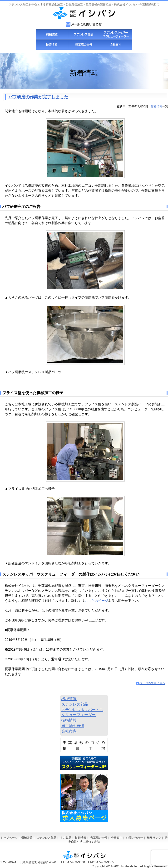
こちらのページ (96, 601)
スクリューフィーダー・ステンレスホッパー (116, 34)
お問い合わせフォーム (84, 24)
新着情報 (157, 106)
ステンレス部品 (84, 34)
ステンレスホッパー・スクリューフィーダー (82, 712)
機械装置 (52, 34)
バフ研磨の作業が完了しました (38, 97)
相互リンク (154, 838)
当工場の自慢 (84, 45)
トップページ (9, 838)
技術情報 (52, 45)
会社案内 (116, 45)
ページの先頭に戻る (152, 683)
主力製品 (66, 838)
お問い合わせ (134, 838)
